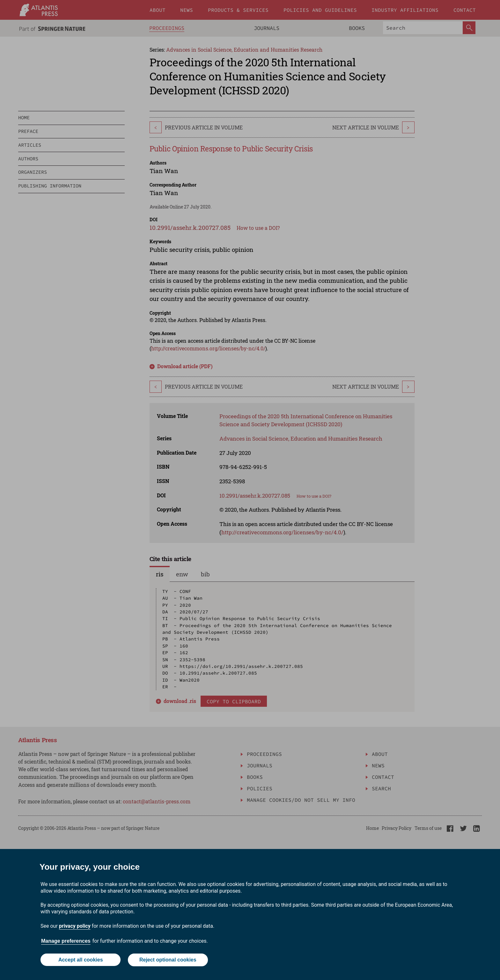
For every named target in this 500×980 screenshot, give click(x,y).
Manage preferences (66, 941)
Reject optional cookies (168, 960)
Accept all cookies (80, 960)
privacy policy (75, 926)
